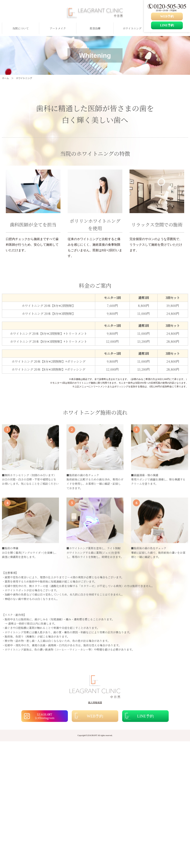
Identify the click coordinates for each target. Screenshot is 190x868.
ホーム (5, 78)
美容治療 (95, 28)
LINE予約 (167, 25)
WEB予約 (167, 16)
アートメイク (58, 28)
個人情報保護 (95, 703)
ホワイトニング (132, 28)
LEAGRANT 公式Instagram (45, 716)
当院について (21, 28)
